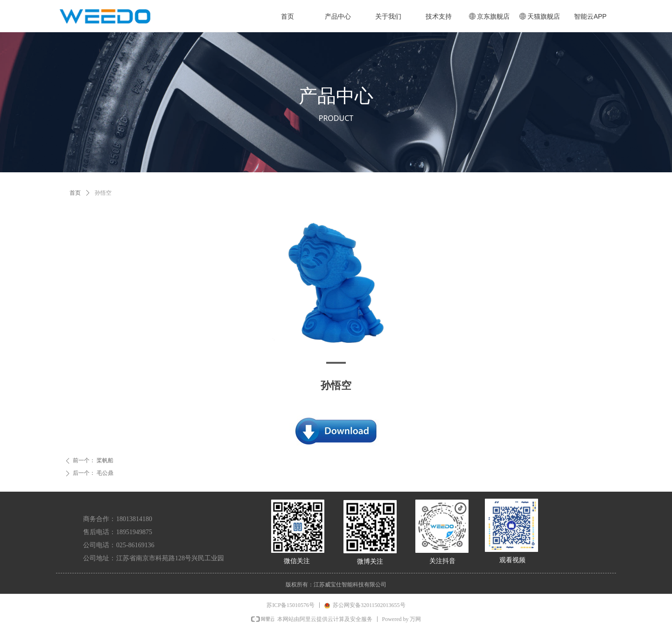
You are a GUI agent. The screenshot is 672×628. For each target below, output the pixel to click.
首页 (75, 193)
